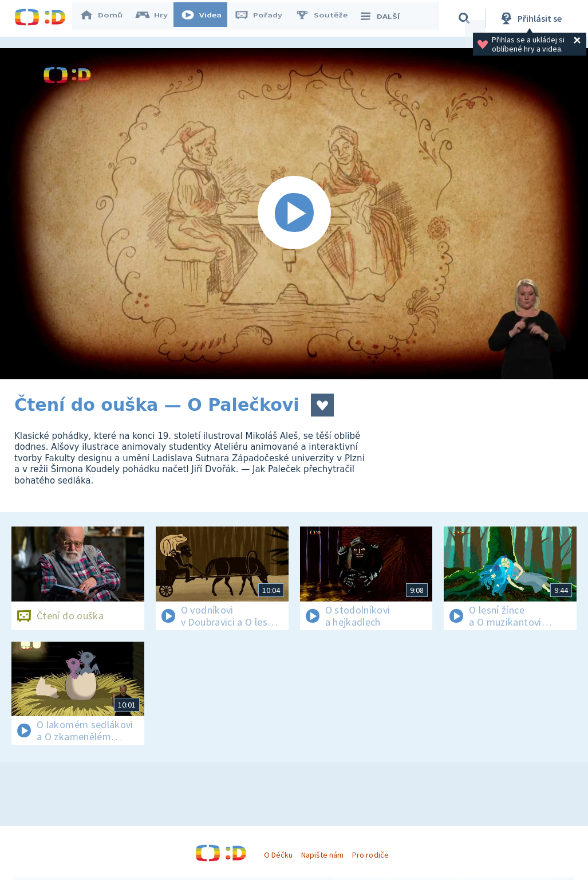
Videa (207, 18)
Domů (106, 18)
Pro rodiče (370, 855)
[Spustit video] (294, 214)
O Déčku (278, 855)
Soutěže (327, 18)
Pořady (264, 18)
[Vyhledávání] (466, 18)
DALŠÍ (384, 18)
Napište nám (322, 855)
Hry (157, 18)
